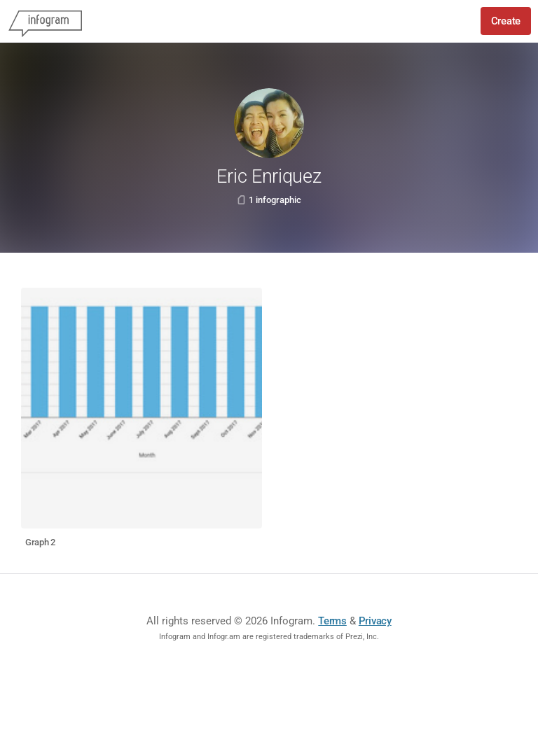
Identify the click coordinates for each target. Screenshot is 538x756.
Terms (332, 621)
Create (506, 21)
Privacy (375, 621)
